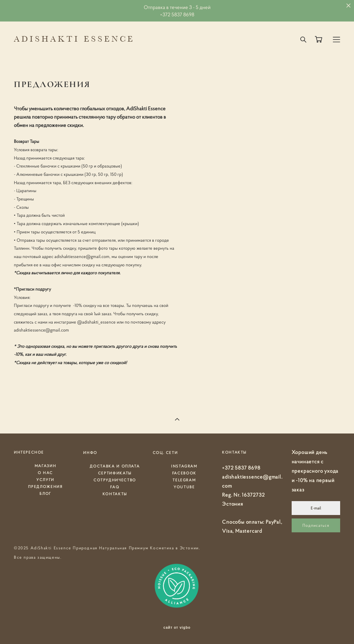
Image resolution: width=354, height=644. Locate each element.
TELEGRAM (184, 480)
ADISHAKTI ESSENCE (74, 40)
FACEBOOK (184, 473)
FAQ (115, 487)
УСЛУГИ (45, 480)
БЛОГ (45, 493)
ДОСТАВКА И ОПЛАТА (115, 466)
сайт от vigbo (177, 628)
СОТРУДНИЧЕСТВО (115, 480)
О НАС (45, 473)
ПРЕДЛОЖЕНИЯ (45, 487)
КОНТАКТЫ (115, 494)
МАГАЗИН (46, 466)
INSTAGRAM (184, 466)
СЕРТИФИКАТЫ (115, 473)
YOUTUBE (184, 487)
